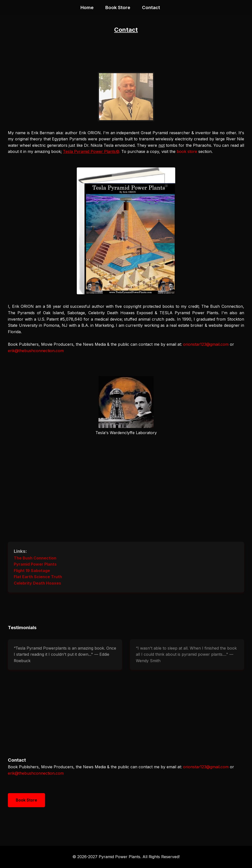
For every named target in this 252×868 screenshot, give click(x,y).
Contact (151, 8)
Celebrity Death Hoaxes (37, 583)
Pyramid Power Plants (35, 564)
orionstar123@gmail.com (206, 344)
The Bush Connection (35, 558)
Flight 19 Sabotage (32, 571)
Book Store (118, 8)
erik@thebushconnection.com (36, 351)
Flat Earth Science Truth (38, 577)
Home (87, 8)
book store (187, 151)
